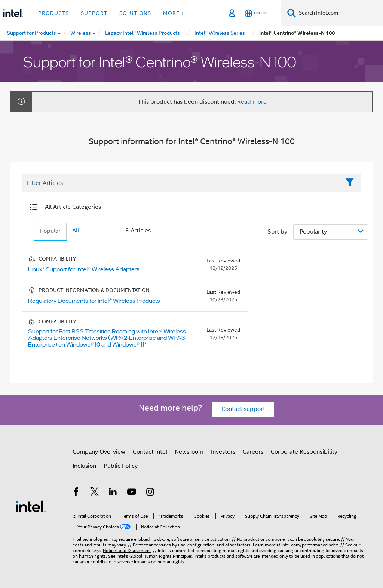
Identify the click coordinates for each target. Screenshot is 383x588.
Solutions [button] (135, 13)
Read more (252, 102)
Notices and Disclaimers (127, 550)
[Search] (292, 13)
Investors (223, 452)
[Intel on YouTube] (132, 493)
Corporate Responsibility (304, 452)
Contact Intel (150, 452)
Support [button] (94, 13)
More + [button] (174, 13)
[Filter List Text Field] (181, 183)
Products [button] (53, 13)
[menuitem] (81, 33)
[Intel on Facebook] (76, 493)
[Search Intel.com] (339, 13)
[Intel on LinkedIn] (113, 493)
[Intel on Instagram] (150, 493)
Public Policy (121, 466)
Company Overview (99, 452)
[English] (257, 13)
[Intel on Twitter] (95, 493)
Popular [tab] (50, 231)
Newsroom (189, 452)
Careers (253, 452)
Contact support (243, 409)
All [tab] (76, 231)
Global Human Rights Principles (161, 556)
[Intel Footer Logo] (31, 506)
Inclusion (84, 466)
